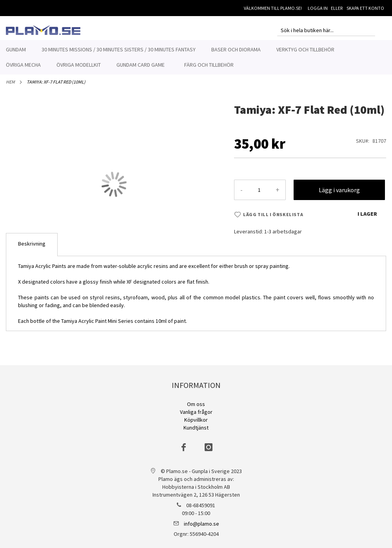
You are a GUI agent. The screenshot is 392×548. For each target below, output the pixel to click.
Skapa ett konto (365, 8)
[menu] (196, 57)
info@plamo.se (201, 524)
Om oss (196, 404)
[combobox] (326, 30)
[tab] (32, 249)
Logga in (318, 8)
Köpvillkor (196, 420)
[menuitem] (16, 50)
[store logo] (43, 30)
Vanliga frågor (196, 412)
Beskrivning (32, 248)
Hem (10, 86)
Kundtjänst (196, 428)
